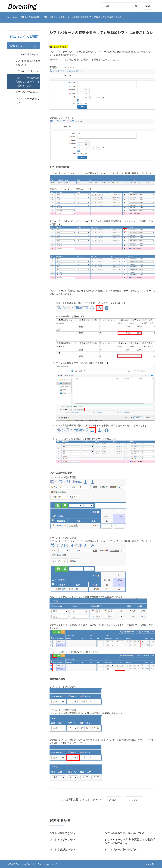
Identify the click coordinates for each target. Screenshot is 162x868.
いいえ (134, 800)
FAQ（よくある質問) (30, 17)
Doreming (12, 17)
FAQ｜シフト (49, 17)
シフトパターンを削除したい (28, 100)
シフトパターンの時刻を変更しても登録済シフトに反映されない (28, 82)
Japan (149, 864)
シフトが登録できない (27, 54)
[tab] (23, 46)
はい (112, 800)
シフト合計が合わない (27, 92)
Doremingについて (47, 864)
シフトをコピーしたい (27, 71)
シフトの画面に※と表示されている (28, 63)
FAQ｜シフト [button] (18, 46)
